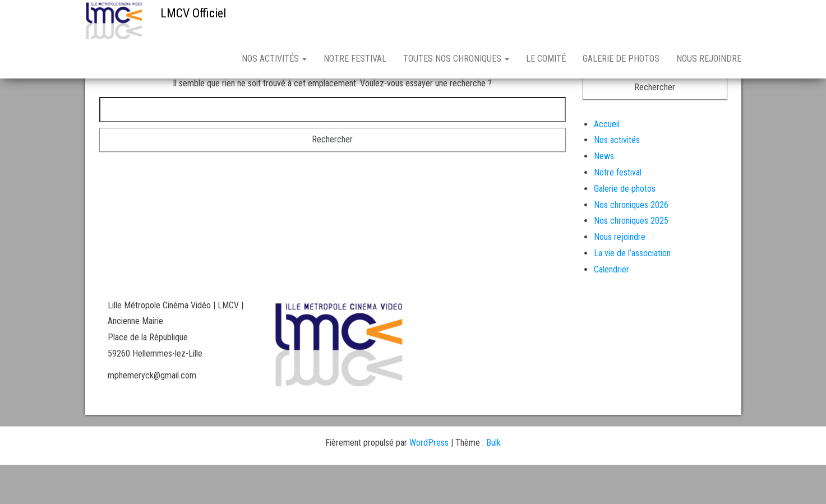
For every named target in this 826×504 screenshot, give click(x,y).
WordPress (429, 482)
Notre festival (355, 59)
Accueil (607, 163)
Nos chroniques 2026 (631, 244)
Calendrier (612, 309)
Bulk (493, 482)
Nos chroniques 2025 (631, 260)
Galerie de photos (621, 59)
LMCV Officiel (193, 13)
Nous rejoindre (709, 59)
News (604, 195)
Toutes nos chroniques (456, 59)
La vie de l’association (632, 292)
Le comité (546, 59)
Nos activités (274, 59)
